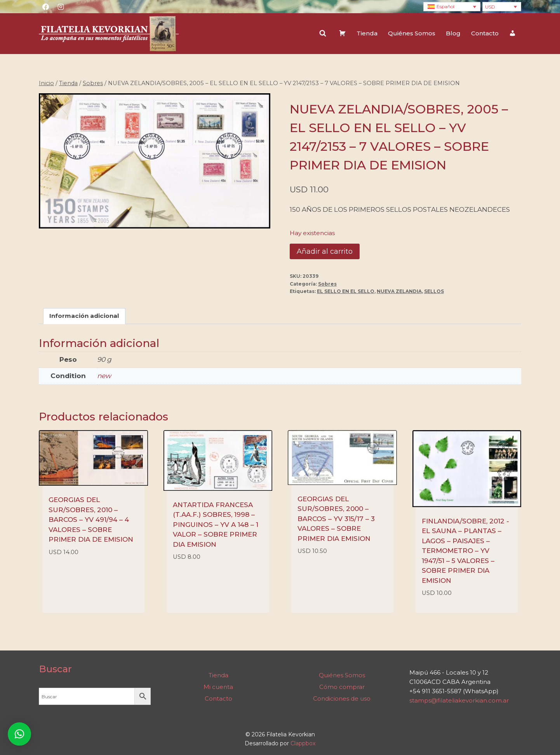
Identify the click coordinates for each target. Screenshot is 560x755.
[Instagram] (61, 7)
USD (490, 7)
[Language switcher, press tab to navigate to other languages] (452, 7)
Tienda (367, 33)
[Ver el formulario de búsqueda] (323, 33)
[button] (19, 734)
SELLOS (434, 291)
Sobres (327, 284)
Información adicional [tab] (84, 316)
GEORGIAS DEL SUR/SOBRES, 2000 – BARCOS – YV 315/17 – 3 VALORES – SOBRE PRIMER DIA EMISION (336, 519)
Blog (453, 33)
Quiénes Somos (412, 33)
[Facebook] (45, 7)
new (104, 376)
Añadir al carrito (325, 251)
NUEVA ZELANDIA (399, 291)
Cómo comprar (342, 687)
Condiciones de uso (342, 698)
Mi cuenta (218, 687)
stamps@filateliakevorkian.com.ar (459, 700)
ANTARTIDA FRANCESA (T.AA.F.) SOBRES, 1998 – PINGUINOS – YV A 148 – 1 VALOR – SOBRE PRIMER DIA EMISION (216, 525)
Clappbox (303, 743)
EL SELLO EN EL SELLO (346, 291)
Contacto (485, 33)
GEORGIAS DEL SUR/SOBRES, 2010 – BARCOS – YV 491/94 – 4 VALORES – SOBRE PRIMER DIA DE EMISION (91, 520)
